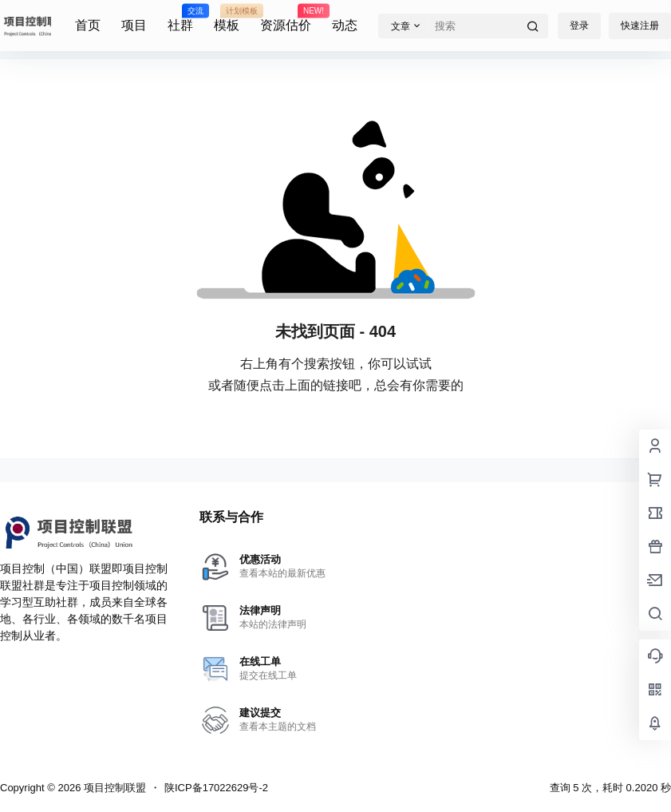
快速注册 (640, 26)
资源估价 (286, 18)
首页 (88, 25)
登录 (579, 26)
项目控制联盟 (113, 788)
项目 (134, 25)
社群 (180, 18)
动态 (345, 25)
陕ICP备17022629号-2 (216, 788)
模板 (227, 18)
